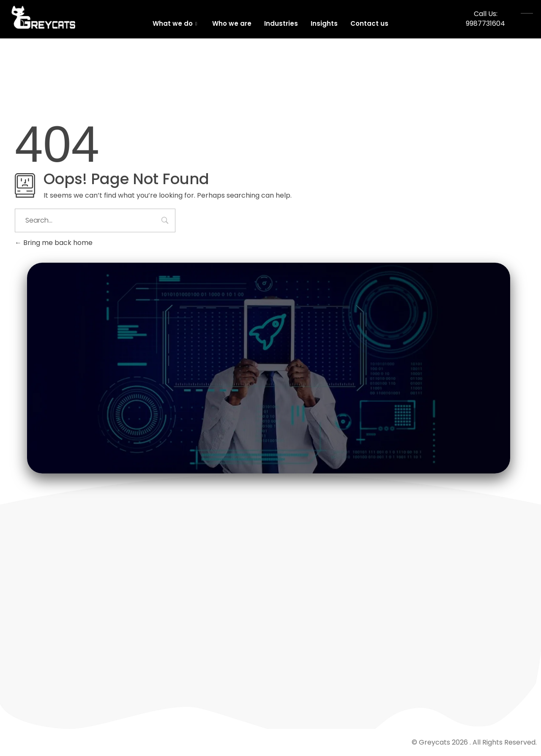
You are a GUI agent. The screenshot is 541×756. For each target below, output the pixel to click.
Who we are (232, 23)
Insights (324, 23)
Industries (281, 23)
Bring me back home (54, 243)
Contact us (369, 23)
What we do (175, 23)
